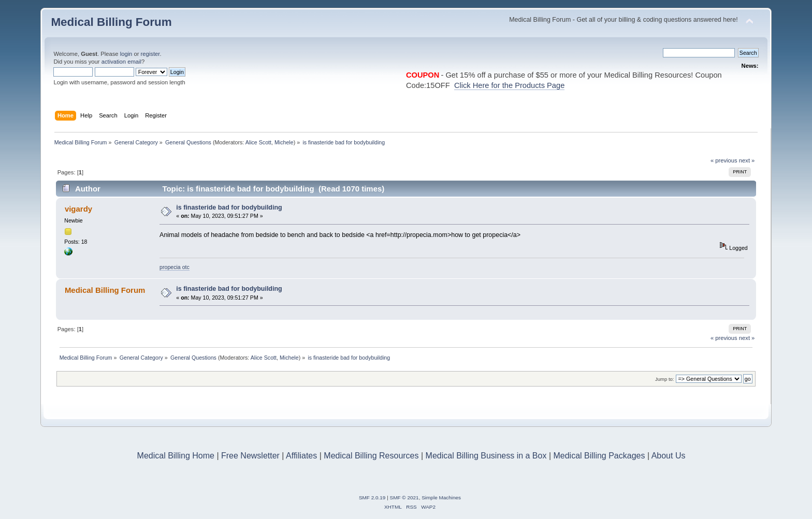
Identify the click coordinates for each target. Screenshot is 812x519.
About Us (669, 456)
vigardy (78, 209)
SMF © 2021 (404, 498)
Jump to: (665, 379)
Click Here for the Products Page (509, 85)
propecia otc (175, 267)
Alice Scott (258, 142)
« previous (724, 160)
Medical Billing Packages (599, 456)
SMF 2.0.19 (372, 498)
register (150, 54)
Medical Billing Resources (371, 456)
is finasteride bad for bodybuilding (229, 207)
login (126, 54)
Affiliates (301, 456)
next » (747, 160)
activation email (121, 62)
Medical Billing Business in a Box (486, 456)
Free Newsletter (250, 456)
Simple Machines (441, 498)
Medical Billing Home (176, 456)
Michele (284, 142)
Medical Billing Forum (111, 22)
